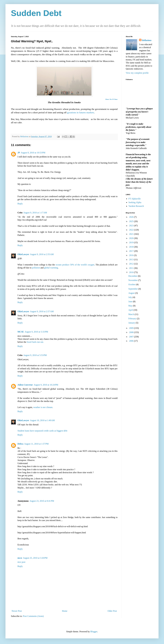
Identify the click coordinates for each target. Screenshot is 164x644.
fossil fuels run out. (35, 342)
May (131, 306)
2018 (132, 247)
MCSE (21, 332)
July (130, 297)
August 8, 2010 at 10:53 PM (33, 153)
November (133, 280)
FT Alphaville (135, 199)
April (131, 310)
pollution (36, 268)
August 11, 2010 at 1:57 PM (36, 444)
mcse (20, 558)
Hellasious (147, 40)
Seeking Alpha (135, 202)
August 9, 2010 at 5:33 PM (36, 332)
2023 (132, 226)
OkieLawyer (23, 254)
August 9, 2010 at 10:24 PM (46, 385)
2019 (132, 242)
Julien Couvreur (25, 385)
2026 (132, 217)
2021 (132, 234)
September (133, 289)
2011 (132, 268)
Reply (20, 204)
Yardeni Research (136, 206)
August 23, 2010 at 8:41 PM (42, 501)
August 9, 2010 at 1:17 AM (35, 213)
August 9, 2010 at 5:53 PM (35, 355)
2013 (132, 259)
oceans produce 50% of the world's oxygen (75, 265)
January (132, 323)
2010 (132, 272)
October (132, 284)
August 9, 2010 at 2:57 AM (42, 311)
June (131, 301)
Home (65, 611)
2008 (132, 332)
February (133, 319)
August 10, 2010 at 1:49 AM (42, 420)
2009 (132, 328)
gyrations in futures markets (81, 112)
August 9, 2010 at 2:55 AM (42, 254)
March (131, 314)
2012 (132, 264)
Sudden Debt (36, 13)
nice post (21, 562)
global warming (51, 268)
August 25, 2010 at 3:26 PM (35, 558)
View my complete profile (137, 73)
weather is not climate (43, 407)
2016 (132, 255)
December (133, 276)
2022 (132, 230)
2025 (132, 221)
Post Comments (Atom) (33, 616)
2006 (132, 341)
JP (19, 153)
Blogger (94, 632)
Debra (20, 444)
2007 (132, 337)
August (132, 293)
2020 (132, 238)
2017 (132, 251)
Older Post (112, 611)
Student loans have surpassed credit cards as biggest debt (42, 431)
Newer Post (17, 611)
